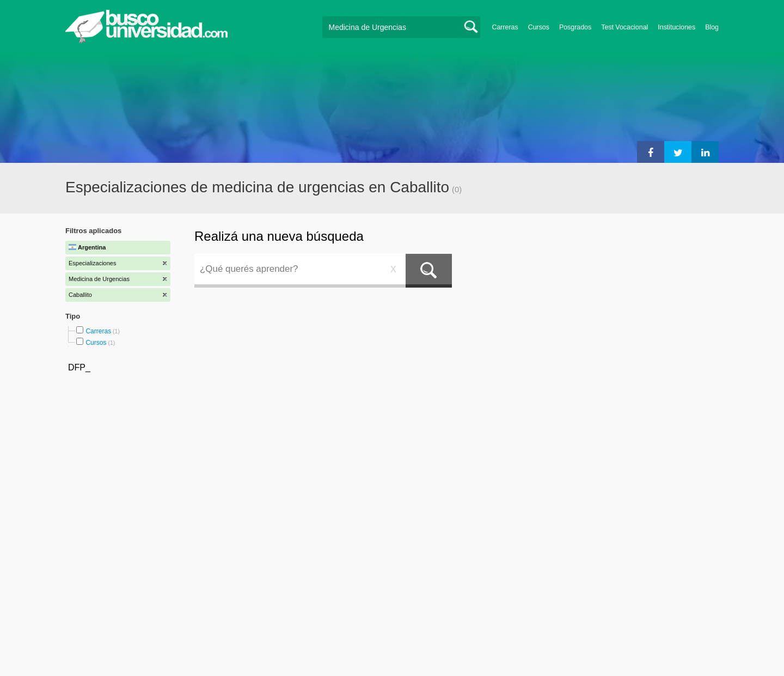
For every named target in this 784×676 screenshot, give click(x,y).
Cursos (539, 27)
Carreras (505, 27)
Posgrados (575, 27)
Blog (712, 27)
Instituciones (676, 27)
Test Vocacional (624, 27)
